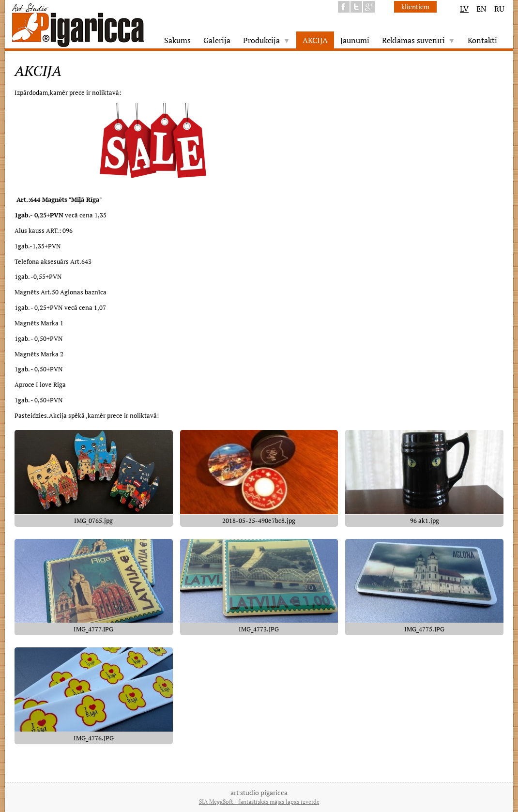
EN (481, 9)
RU (499, 9)
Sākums (177, 40)
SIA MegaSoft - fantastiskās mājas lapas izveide (259, 802)
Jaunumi (355, 40)
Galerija (217, 40)
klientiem (415, 7)
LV (464, 9)
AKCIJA (315, 40)
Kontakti (482, 40)
